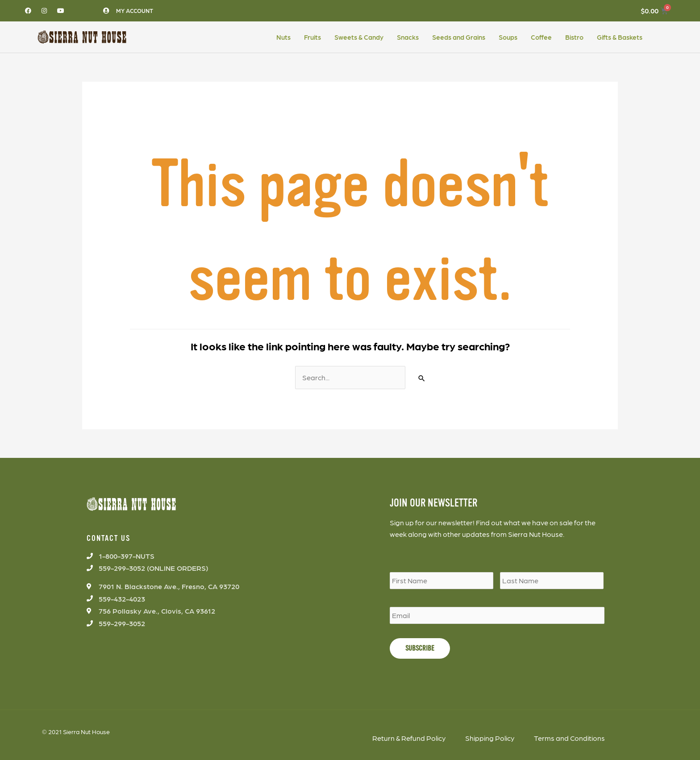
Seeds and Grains (459, 37)
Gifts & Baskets (620, 37)
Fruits (312, 37)
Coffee (541, 37)
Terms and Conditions (569, 738)
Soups (508, 37)
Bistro (574, 37)
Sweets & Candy (359, 37)
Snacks (408, 37)
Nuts (283, 37)
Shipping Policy (490, 738)
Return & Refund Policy (409, 738)
